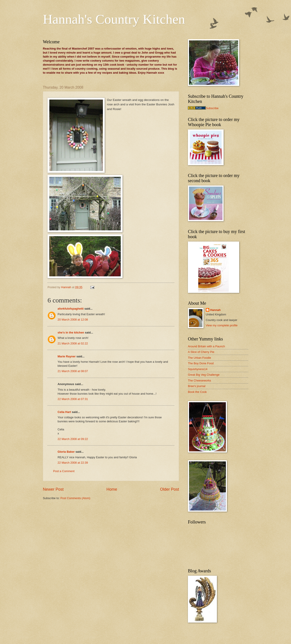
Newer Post (53, 489)
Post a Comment (64, 471)
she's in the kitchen (71, 332)
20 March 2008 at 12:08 (73, 320)
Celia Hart (64, 412)
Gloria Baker (66, 452)
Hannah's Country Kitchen (114, 19)
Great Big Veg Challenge (204, 375)
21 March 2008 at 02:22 (73, 343)
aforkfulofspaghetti (71, 309)
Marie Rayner (67, 356)
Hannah (215, 310)
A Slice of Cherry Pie (201, 352)
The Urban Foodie (200, 358)
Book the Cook (197, 392)
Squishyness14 (198, 369)
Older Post (169, 489)
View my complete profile (222, 325)
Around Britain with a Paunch (206, 346)
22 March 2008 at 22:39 (73, 463)
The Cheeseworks (200, 380)
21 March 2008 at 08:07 (73, 371)
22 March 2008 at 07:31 (73, 399)
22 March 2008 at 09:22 (73, 439)
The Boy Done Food (201, 363)
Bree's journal (197, 386)
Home (112, 489)
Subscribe (212, 108)
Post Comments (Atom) (75, 498)
